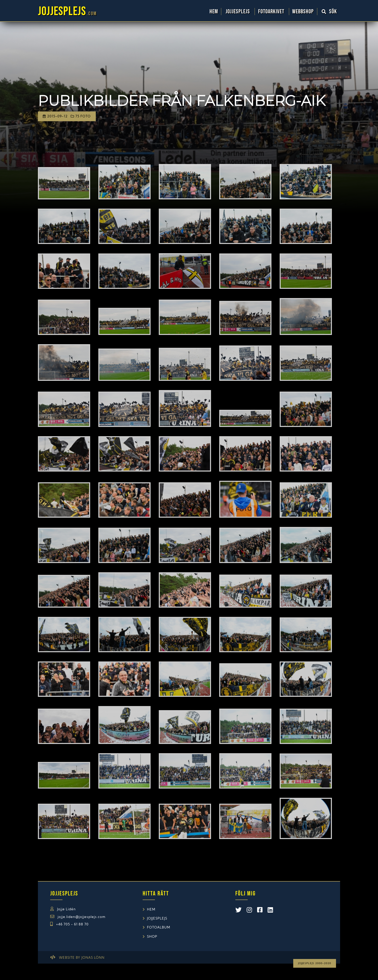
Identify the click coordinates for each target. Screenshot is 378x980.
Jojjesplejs (238, 12)
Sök (329, 12)
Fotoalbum (159, 928)
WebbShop (303, 12)
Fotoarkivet (272, 12)
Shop (152, 937)
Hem (214, 12)
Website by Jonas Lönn (82, 958)
